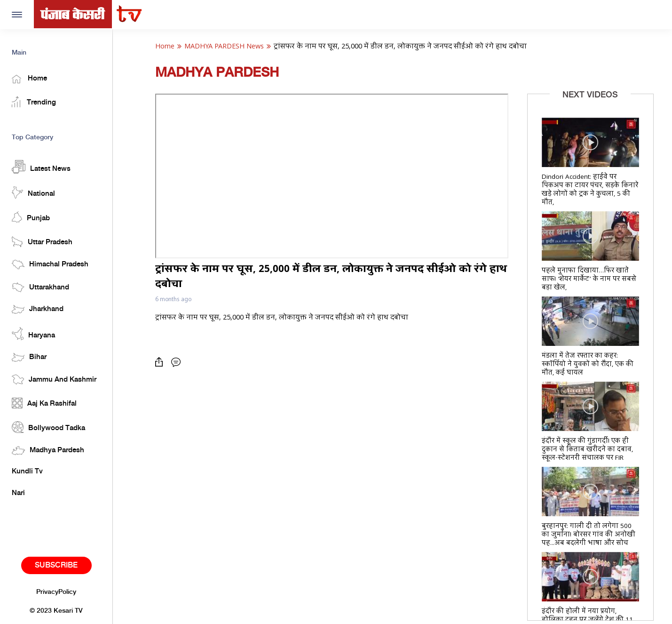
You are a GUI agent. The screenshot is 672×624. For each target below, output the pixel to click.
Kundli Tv (27, 472)
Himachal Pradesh (50, 264)
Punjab (31, 217)
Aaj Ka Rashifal (44, 403)
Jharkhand (38, 309)
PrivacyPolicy (56, 592)
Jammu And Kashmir (54, 380)
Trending (34, 102)
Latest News (41, 167)
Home (29, 79)
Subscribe (56, 565)
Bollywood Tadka (48, 427)
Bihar (29, 357)
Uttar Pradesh (42, 242)
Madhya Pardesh (48, 451)
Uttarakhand (40, 287)
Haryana (33, 334)
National (33, 192)
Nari (18, 493)
